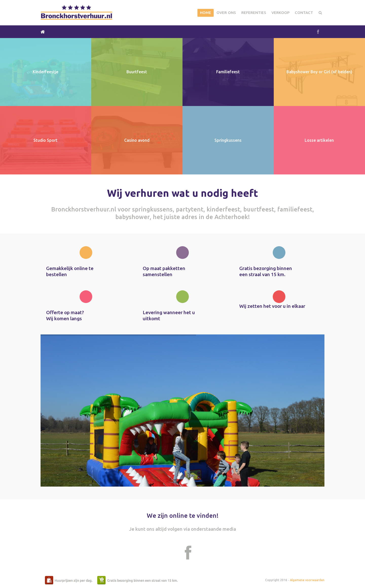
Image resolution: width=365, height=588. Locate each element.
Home (206, 13)
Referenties (254, 13)
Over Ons (226, 13)
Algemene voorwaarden (307, 580)
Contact (304, 13)
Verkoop (280, 13)
